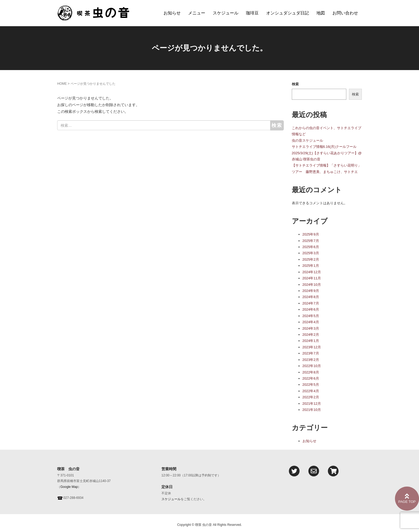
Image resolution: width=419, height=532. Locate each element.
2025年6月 (311, 247)
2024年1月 (311, 341)
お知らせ (172, 13)
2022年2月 (311, 397)
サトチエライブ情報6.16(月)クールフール (324, 147)
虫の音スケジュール (307, 140)
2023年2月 (311, 360)
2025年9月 (311, 234)
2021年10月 (312, 410)
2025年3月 (311, 253)
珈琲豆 (252, 13)
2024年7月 (311, 303)
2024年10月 (312, 285)
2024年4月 (311, 322)
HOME (62, 84)
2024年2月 (311, 335)
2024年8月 (311, 297)
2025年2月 (311, 259)
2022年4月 (311, 391)
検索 (295, 84)
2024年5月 (311, 316)
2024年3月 (311, 328)
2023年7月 (311, 353)
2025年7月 (311, 241)
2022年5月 (311, 385)
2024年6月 (311, 309)
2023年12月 (312, 347)
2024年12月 (312, 272)
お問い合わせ (345, 13)
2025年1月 (311, 266)
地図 (321, 13)
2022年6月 (311, 378)
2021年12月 (312, 404)
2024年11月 (312, 278)
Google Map (69, 487)
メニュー (197, 13)
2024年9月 (311, 291)
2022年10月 (312, 366)
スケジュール (226, 13)
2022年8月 (311, 372)
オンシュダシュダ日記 (288, 13)
